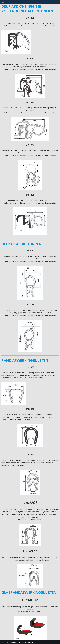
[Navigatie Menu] (56, 2)
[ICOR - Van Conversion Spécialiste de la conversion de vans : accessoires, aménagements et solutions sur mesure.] (3, 2)
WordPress (29, 642)
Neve (3, 642)
